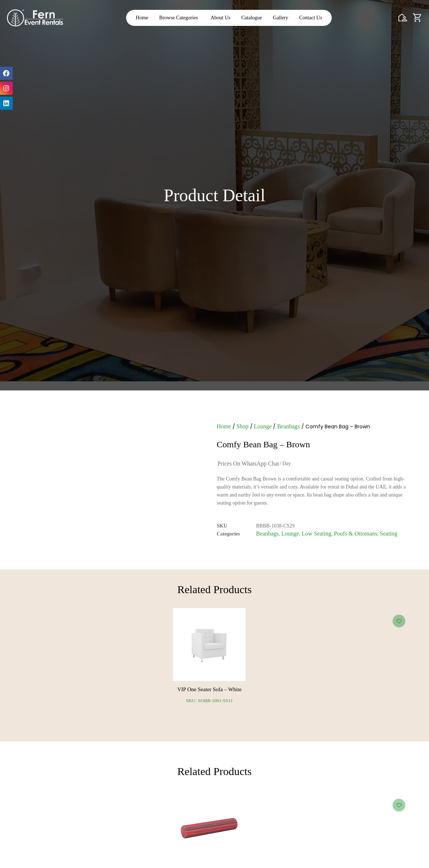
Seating (389, 534)
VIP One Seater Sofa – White (209, 691)
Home (224, 427)
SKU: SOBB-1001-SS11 (209, 702)
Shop (243, 427)
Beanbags (288, 427)
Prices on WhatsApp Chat (248, 464)
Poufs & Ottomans (356, 534)
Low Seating (317, 534)
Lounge (263, 427)
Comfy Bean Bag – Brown (264, 445)
